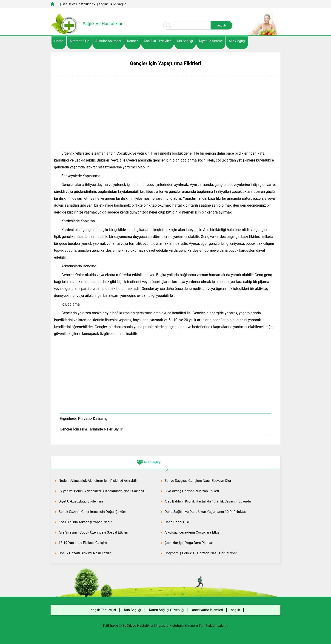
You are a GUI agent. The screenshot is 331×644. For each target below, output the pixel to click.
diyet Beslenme (211, 41)
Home (59, 41)
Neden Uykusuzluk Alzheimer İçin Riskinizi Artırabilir (98, 481)
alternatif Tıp (79, 41)
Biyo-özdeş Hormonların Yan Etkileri (192, 491)
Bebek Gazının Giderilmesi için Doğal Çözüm (92, 512)
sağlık (103, 4)
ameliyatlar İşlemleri (208, 610)
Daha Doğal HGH (177, 522)
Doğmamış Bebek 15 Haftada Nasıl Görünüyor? (201, 553)
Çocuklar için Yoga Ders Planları (189, 543)
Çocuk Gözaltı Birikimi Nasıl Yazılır (85, 553)
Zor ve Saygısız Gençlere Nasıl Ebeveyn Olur (198, 481)
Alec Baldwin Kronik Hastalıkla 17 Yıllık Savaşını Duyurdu (208, 501)
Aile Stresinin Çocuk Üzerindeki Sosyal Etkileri (93, 532)
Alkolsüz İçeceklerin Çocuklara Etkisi (193, 532)
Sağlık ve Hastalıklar (77, 4)
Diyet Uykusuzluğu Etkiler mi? (81, 501)
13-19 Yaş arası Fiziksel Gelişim (83, 543)
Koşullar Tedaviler (157, 41)
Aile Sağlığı (119, 4)
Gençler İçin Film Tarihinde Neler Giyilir (91, 429)
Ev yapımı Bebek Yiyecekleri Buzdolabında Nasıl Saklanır (101, 491)
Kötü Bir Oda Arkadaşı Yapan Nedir (85, 522)
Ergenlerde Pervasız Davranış (83, 419)
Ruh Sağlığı (132, 610)
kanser (133, 41)
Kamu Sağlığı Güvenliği (167, 610)
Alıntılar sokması (108, 41)
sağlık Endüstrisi (103, 610)
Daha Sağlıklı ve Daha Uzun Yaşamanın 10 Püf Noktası (206, 512)
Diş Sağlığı (185, 41)
